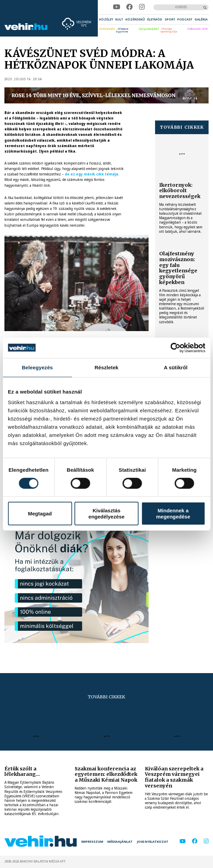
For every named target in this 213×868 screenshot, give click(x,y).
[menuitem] (106, 19)
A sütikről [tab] (176, 367)
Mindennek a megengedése (173, 513)
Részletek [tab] (106, 367)
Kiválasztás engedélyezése (107, 513)
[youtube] (116, 7)
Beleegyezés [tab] (37, 367)
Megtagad (40, 514)
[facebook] (129, 7)
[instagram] (142, 7)
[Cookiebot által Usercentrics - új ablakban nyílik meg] (175, 347)
